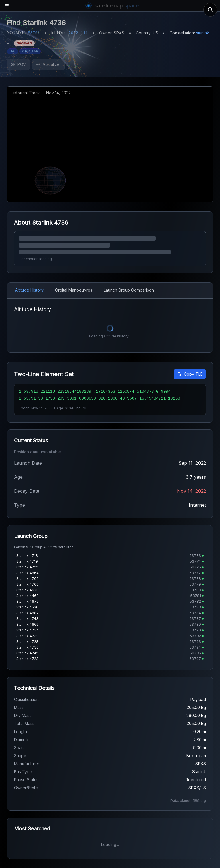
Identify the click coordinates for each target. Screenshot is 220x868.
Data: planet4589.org (188, 801)
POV (18, 64)
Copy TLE (190, 374)
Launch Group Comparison (129, 290)
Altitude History (29, 290)
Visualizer (48, 64)
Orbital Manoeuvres (74, 290)
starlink (203, 33)
